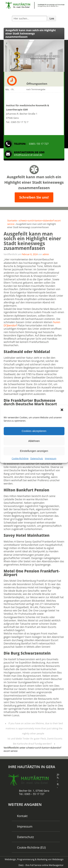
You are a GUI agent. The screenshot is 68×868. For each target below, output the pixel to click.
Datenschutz (37, 458)
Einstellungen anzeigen (34, 451)
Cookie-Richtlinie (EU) (31, 848)
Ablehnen (34, 441)
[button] (62, 410)
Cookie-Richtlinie (20, 458)
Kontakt (22, 816)
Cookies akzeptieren (34, 431)
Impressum (51, 458)
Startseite (12, 221)
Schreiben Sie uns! (34, 197)
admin (46, 254)
